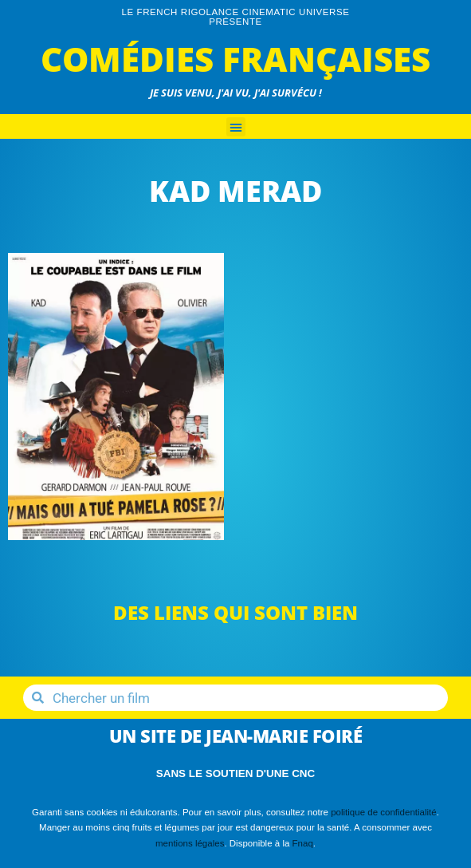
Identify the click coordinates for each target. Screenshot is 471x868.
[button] (236, 127)
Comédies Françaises (235, 59)
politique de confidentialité (384, 812)
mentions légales (190, 843)
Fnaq (303, 843)
